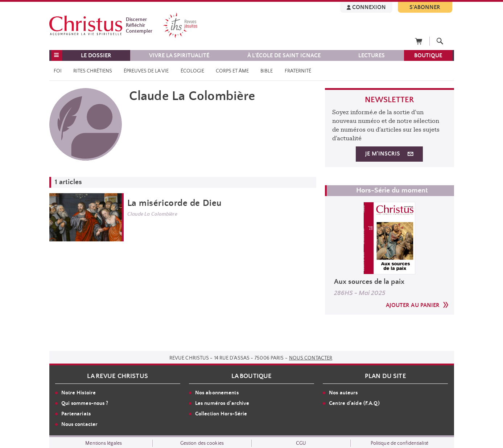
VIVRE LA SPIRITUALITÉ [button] (179, 55)
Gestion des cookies (202, 443)
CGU (301, 443)
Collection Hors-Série (221, 414)
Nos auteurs (343, 393)
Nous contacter (311, 358)
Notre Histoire (79, 393)
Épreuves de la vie (146, 71)
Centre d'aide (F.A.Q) (354, 403)
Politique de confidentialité (399, 443)
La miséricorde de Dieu (174, 203)
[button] (57, 55)
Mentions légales (104, 443)
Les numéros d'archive (222, 403)
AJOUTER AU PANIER (417, 305)
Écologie (192, 71)
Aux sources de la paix (369, 282)
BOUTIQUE (428, 55)
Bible (267, 71)
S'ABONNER (425, 7)
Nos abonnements (217, 393)
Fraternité (298, 71)
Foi (58, 71)
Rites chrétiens (93, 71)
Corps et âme (232, 71)
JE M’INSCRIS (389, 154)
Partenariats (76, 414)
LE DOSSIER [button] (96, 55)
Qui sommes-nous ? (85, 403)
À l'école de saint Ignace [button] (284, 55)
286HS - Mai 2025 (360, 293)
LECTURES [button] (372, 55)
